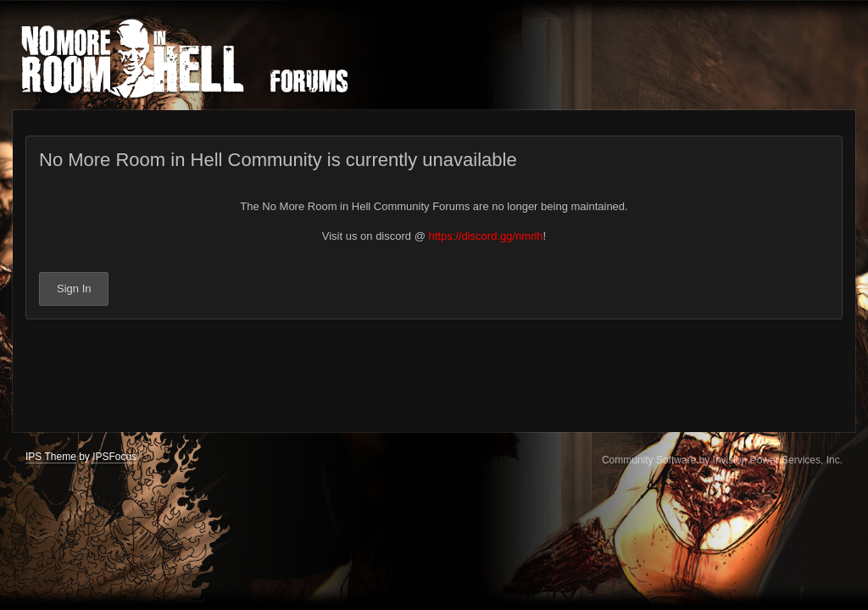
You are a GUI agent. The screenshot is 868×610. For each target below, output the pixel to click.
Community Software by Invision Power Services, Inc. (722, 460)
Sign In (74, 288)
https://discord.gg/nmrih (485, 236)
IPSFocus (114, 457)
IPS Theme (51, 457)
